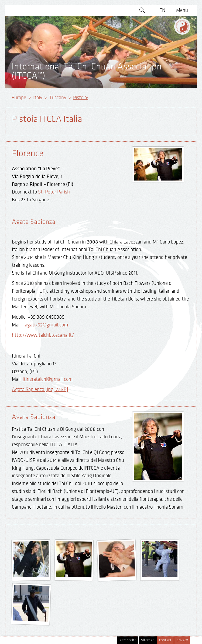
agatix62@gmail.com (47, 325)
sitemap (148, 640)
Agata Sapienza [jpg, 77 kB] (40, 389)
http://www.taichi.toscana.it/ (43, 335)
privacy (182, 640)
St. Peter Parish (54, 192)
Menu (182, 10)
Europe (19, 98)
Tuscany (58, 98)
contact (165, 640)
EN (162, 10)
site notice (128, 640)
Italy (38, 98)
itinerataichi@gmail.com (48, 379)
